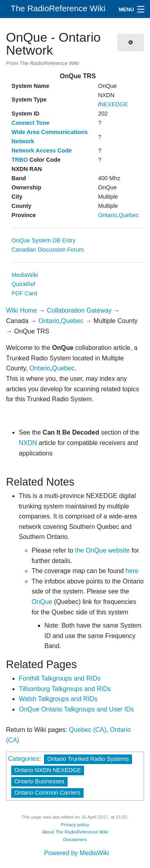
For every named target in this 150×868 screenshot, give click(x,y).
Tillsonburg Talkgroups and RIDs (65, 689)
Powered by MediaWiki (77, 853)
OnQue (42, 602)
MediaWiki (25, 275)
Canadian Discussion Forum (48, 250)
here (132, 571)
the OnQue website (103, 550)
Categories (23, 759)
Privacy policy (75, 825)
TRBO (20, 160)
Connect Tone (31, 123)
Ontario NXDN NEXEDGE (48, 770)
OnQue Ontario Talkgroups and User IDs (76, 709)
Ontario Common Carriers (47, 793)
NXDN (28, 443)
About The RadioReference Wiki (75, 832)
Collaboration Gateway (79, 310)
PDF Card (24, 293)
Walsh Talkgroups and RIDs (58, 699)
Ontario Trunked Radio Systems (88, 759)
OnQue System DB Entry (44, 240)
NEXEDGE (114, 104)
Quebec (129, 215)
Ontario (107, 215)
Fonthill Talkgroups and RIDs (60, 678)
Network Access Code (42, 150)
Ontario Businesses (39, 781)
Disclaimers (75, 840)
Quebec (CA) (87, 730)
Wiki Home (21, 310)
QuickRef (23, 284)
